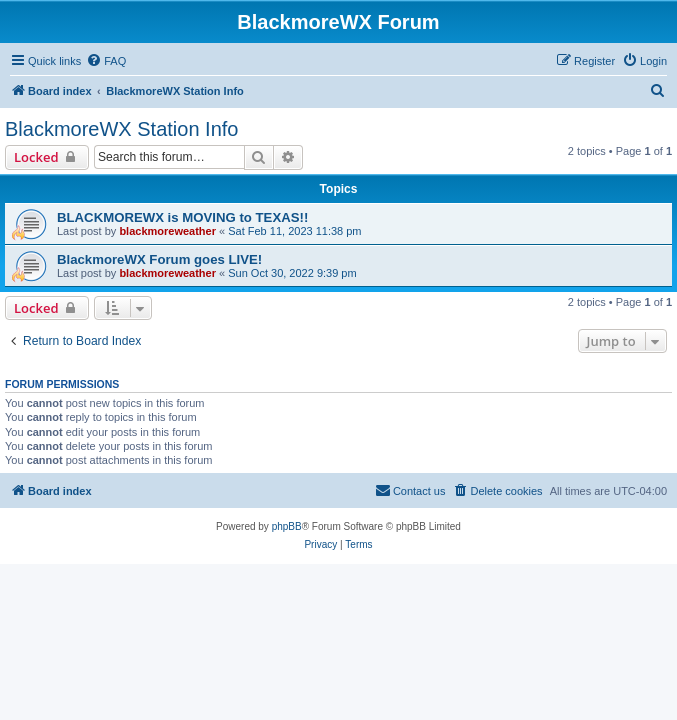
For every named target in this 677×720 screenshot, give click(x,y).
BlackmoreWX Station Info (121, 129)
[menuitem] (106, 61)
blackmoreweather (167, 231)
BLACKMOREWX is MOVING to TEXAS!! (182, 217)
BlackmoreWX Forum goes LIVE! (159, 259)
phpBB (287, 526)
